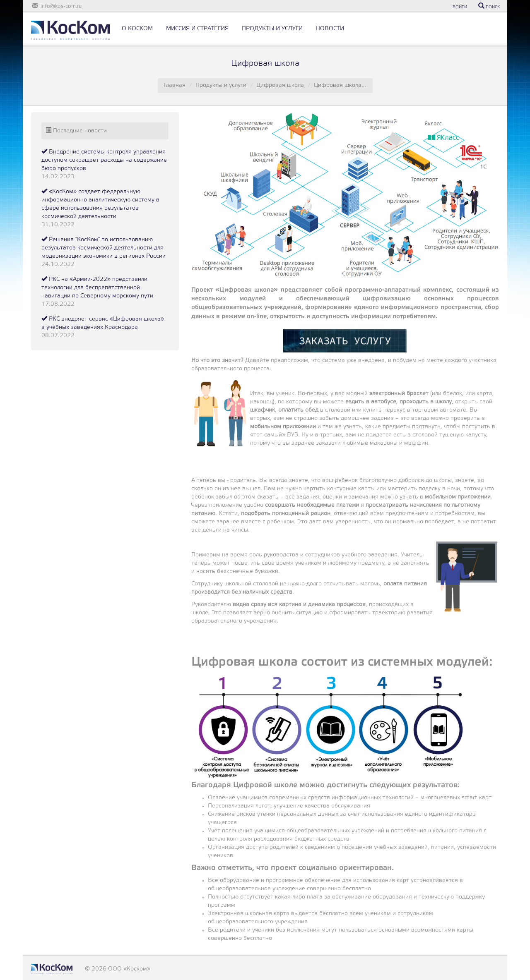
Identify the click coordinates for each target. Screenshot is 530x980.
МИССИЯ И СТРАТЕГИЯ (197, 29)
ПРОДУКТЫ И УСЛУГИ (272, 29)
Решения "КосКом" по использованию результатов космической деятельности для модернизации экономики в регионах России (104, 248)
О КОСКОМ (137, 29)
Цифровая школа (280, 85)
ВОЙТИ (460, 7)
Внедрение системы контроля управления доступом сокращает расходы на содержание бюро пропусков (104, 160)
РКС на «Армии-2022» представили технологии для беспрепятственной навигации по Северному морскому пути (97, 288)
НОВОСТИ (330, 29)
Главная (175, 85)
